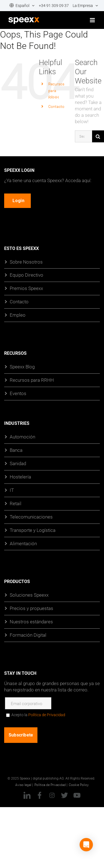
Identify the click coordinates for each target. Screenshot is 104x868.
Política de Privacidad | (51, 785)
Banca (16, 450)
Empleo (18, 315)
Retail (16, 503)
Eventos (18, 393)
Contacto (56, 106)
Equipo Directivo (26, 275)
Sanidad (18, 463)
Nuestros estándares (31, 622)
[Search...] (83, 136)
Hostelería (20, 476)
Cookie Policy (79, 785)
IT (12, 490)
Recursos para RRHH (32, 380)
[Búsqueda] (98, 136)
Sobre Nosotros (26, 261)
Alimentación (23, 543)
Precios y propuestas (31, 608)
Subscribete (21, 735)
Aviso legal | (24, 785)
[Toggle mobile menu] (93, 20)
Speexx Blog (22, 367)
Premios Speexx (26, 288)
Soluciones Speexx (29, 595)
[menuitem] (20, 6)
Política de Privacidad (47, 715)
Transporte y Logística (33, 530)
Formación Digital (28, 635)
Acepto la (38, 715)
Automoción (22, 437)
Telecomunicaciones (31, 516)
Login (19, 200)
